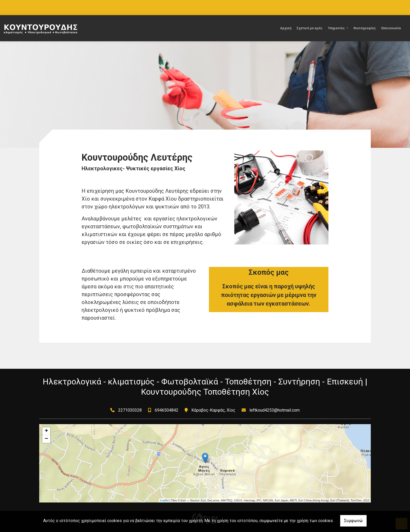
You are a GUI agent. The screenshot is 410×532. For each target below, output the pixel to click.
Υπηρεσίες (337, 28)
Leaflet (164, 500)
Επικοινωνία (391, 28)
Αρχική (286, 28)
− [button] (46, 439)
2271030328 (130, 410)
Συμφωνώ (353, 521)
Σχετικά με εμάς (310, 28)
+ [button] (46, 431)
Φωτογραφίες (365, 28)
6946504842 (167, 410)
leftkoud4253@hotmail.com (275, 410)
